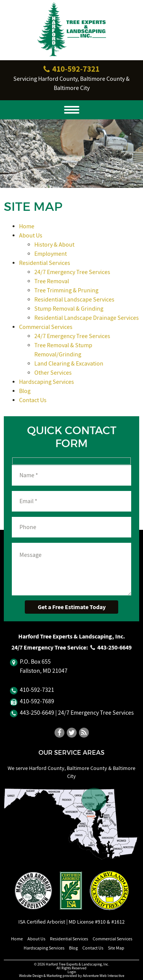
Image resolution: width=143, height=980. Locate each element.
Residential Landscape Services (74, 300)
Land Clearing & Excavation (69, 364)
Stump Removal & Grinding (69, 309)
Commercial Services (46, 327)
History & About (54, 245)
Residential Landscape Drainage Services (87, 318)
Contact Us (33, 400)
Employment (51, 254)
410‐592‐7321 (72, 69)
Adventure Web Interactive (104, 976)
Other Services (53, 373)
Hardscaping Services (47, 382)
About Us (31, 236)
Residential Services (45, 263)
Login (72, 972)
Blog (25, 391)
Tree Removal (52, 281)
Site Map (116, 948)
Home (27, 226)
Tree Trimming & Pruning (66, 290)
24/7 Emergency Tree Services (72, 272)
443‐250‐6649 (111, 647)
